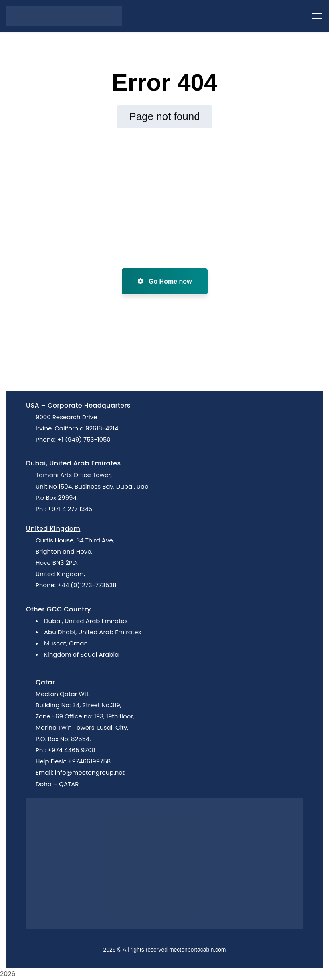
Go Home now (165, 281)
